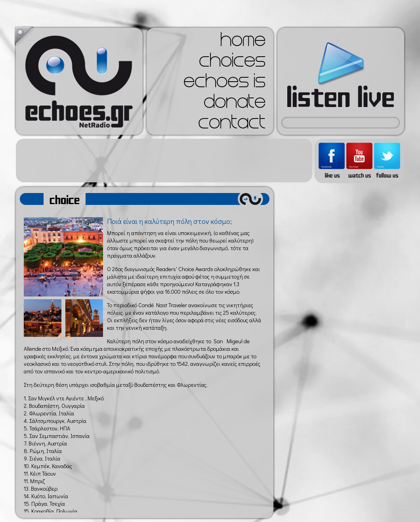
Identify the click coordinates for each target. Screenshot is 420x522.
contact (232, 124)
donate (235, 104)
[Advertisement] (164, 161)
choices (232, 63)
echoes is (224, 83)
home (243, 42)
